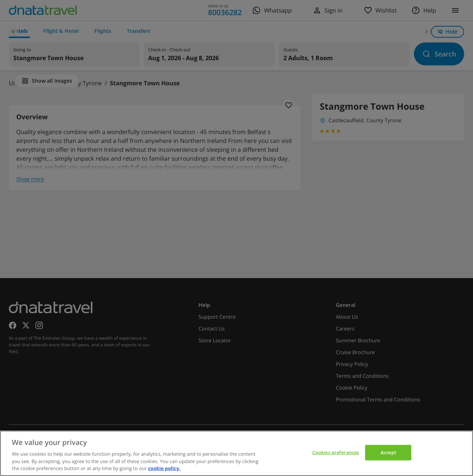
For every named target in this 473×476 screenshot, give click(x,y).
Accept (388, 452)
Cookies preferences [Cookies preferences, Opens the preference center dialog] (336, 452)
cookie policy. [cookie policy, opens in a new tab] (164, 468)
